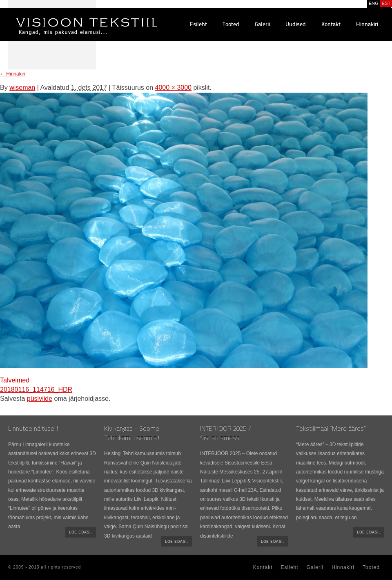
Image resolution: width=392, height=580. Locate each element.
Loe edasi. (81, 532)
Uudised (296, 25)
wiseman (22, 88)
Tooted (231, 25)
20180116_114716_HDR (36, 390)
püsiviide (40, 399)
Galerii (262, 25)
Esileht (198, 25)
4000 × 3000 (173, 88)
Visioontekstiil (68, 17)
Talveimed (15, 380)
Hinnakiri (367, 25)
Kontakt (331, 25)
